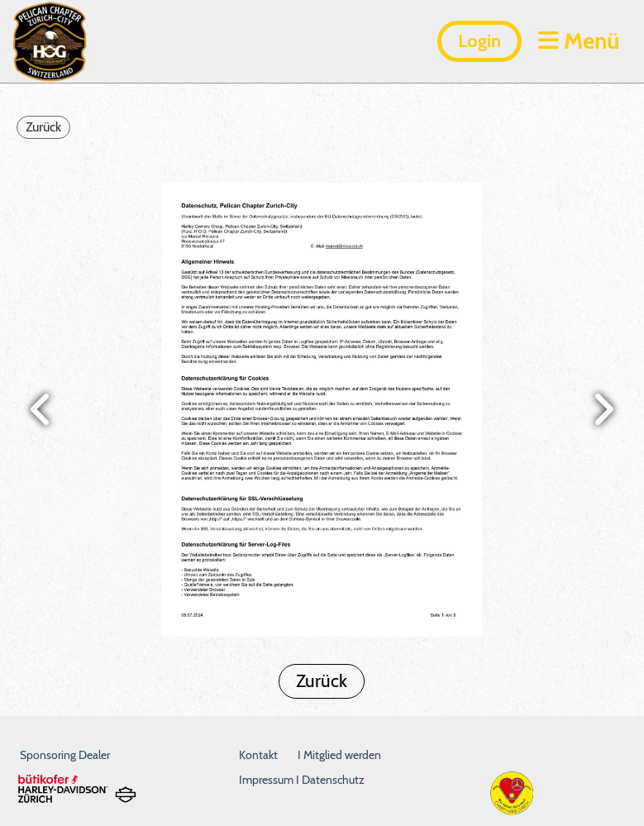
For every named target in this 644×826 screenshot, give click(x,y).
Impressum (267, 780)
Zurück (43, 127)
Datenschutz (333, 780)
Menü (579, 41)
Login (479, 41)
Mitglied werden (342, 755)
